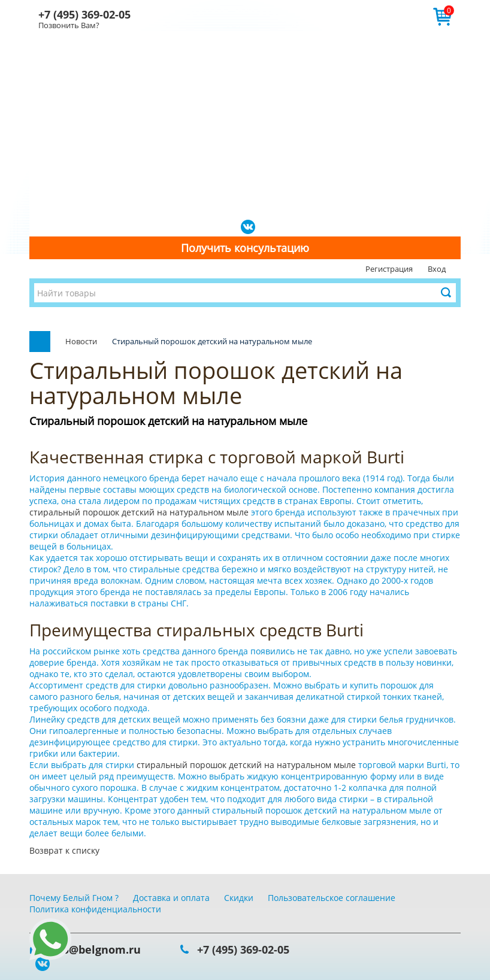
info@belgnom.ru (94, 949)
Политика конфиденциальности (95, 909)
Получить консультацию (245, 248)
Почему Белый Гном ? (74, 898)
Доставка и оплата (171, 898)
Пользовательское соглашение (332, 898)
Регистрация (389, 269)
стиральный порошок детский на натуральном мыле (140, 512)
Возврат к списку (64, 850)
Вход (437, 269)
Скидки (239, 898)
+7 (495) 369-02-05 (84, 14)
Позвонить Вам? (69, 25)
